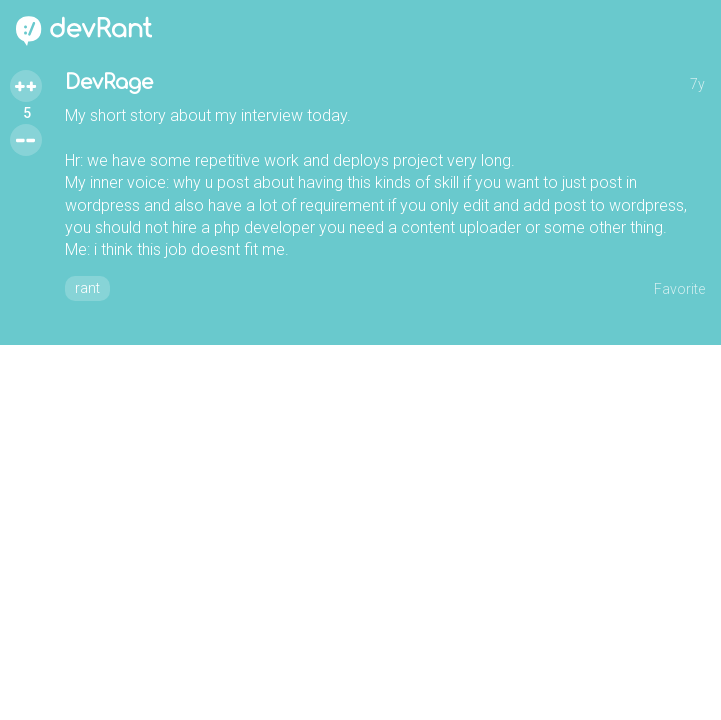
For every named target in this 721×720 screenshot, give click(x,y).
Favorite (679, 289)
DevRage (109, 82)
